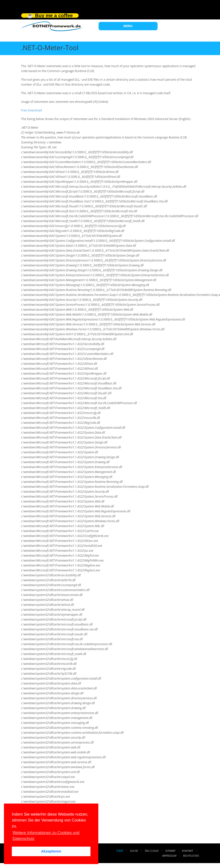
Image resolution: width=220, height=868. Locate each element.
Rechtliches (191, 856)
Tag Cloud (151, 851)
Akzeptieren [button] (51, 851)
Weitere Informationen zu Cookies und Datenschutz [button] (46, 836)
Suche (134, 851)
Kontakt (187, 851)
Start (120, 851)
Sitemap (170, 851)
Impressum (169, 856)
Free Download (32, 110)
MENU (128, 26)
